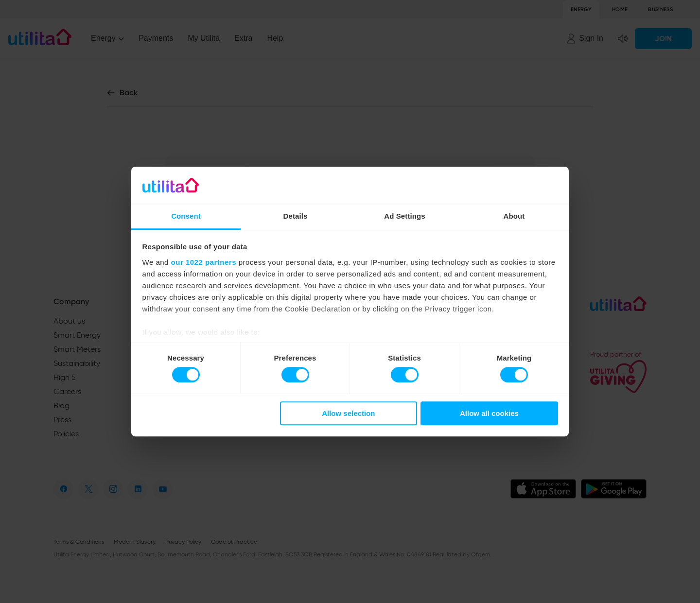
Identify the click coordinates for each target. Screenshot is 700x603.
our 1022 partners (204, 262)
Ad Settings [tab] (404, 216)
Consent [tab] (186, 216)
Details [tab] (296, 216)
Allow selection (348, 413)
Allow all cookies (489, 413)
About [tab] (514, 216)
